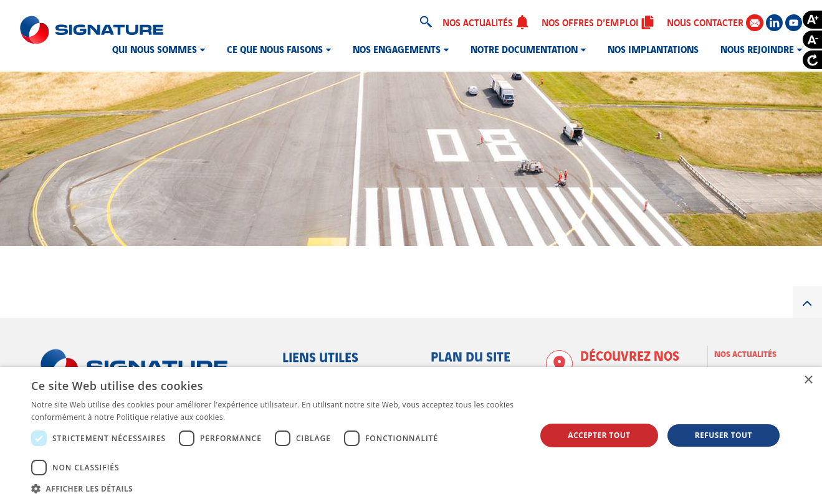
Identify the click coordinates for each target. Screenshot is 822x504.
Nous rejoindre (757, 49)
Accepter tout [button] (599, 435)
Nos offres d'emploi (598, 22)
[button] (276, 488)
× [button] (808, 380)
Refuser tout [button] (724, 435)
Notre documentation (524, 49)
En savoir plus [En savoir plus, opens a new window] (253, 417)
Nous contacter (715, 22)
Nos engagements (397, 49)
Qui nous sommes (155, 49)
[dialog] (411, 435)
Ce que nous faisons (275, 49)
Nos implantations (653, 49)
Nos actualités (486, 22)
